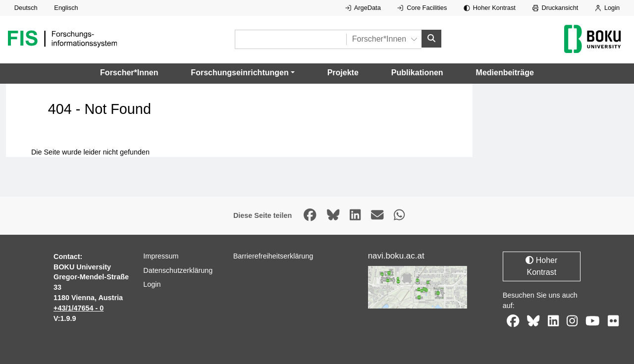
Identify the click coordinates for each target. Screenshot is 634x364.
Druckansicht (555, 8)
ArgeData (363, 8)
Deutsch (26, 8)
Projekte (343, 73)
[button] (242, 73)
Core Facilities (422, 8)
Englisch (66, 8)
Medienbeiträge (505, 73)
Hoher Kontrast (490, 8)
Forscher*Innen (129, 73)
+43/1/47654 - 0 (79, 308)
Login (607, 8)
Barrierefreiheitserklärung (273, 256)
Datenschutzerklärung (178, 270)
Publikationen (417, 73)
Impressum (161, 256)
